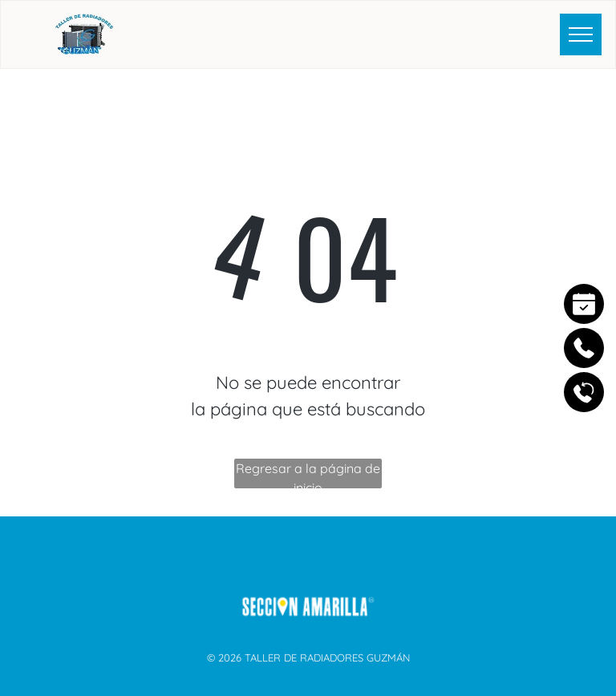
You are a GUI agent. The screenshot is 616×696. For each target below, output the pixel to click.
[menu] (581, 34)
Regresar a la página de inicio (308, 474)
